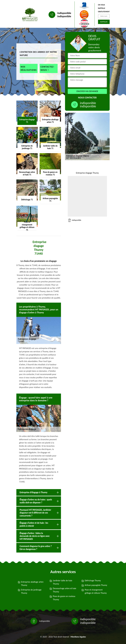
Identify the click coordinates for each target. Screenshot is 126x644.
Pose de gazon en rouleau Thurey (64, 598)
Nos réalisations (29, 68)
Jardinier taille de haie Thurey (63, 582)
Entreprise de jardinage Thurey (31, 591)
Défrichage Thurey (93, 581)
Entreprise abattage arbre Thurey (32, 583)
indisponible (64, 13)
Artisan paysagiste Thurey (96, 585)
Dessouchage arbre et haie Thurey (64, 590)
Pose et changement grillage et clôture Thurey (96, 591)
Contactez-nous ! (47, 68)
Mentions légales (78, 637)
